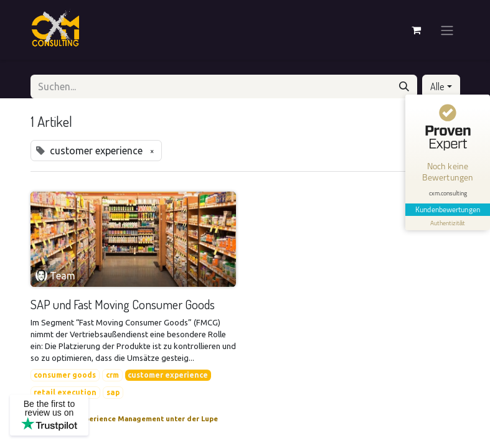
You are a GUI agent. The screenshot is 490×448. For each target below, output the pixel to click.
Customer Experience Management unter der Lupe (129, 418)
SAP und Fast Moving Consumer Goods (123, 305)
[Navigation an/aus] (447, 30)
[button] (441, 86)
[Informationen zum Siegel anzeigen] (448, 223)
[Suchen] (404, 86)
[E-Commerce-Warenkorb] (417, 30)
